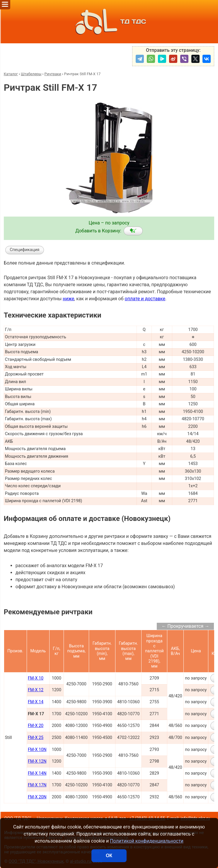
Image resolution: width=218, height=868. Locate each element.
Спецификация (24, 250)
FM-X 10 (36, 678)
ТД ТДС (109, 22)
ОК (109, 856)
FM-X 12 (36, 690)
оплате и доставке (145, 299)
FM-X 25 (36, 738)
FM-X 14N (37, 773)
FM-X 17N (37, 785)
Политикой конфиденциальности (147, 841)
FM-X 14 (36, 702)
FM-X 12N (37, 761)
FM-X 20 (36, 726)
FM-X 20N (37, 797)
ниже (68, 299)
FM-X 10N (37, 750)
